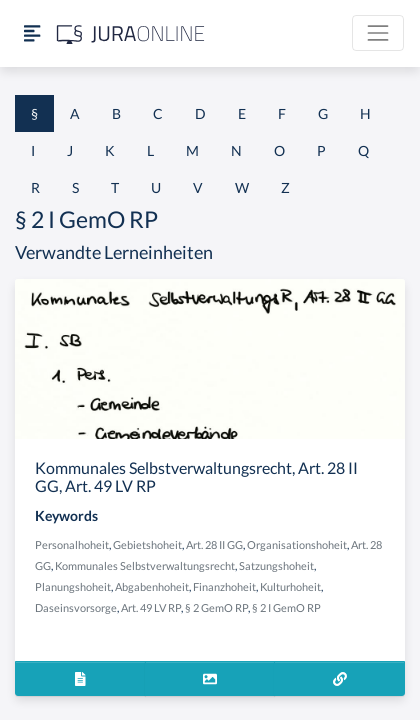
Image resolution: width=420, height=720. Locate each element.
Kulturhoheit (290, 586)
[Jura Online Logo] (131, 33)
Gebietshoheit (147, 544)
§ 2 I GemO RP (286, 607)
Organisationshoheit (297, 544)
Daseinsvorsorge (76, 607)
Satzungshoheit (276, 565)
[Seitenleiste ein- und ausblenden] (32, 33)
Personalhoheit (72, 544)
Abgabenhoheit (152, 586)
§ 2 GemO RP (216, 607)
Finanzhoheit (224, 586)
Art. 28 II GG (214, 544)
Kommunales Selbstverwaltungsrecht (145, 565)
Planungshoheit (73, 586)
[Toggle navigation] (378, 33)
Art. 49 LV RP (151, 607)
